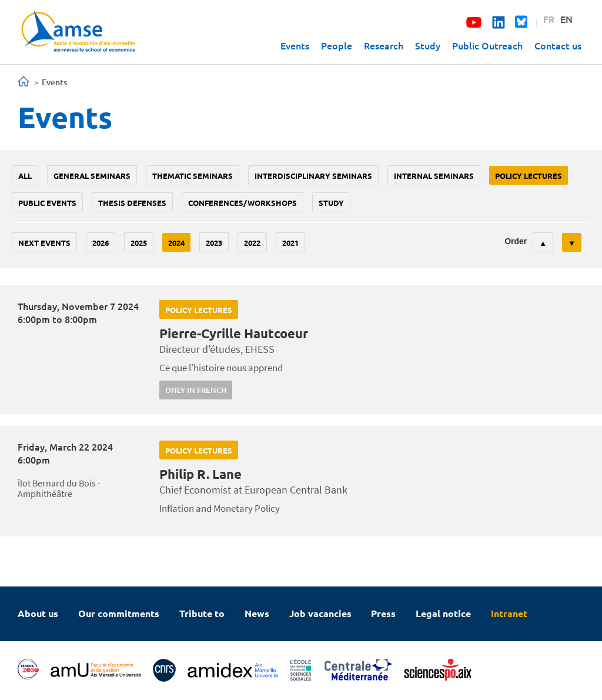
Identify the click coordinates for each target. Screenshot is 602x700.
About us (38, 613)
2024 (176, 243)
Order (516, 241)
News (257, 613)
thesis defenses (132, 203)
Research (384, 45)
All (25, 176)
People (337, 45)
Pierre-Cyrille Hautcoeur (234, 333)
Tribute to (202, 613)
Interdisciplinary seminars (313, 176)
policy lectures (529, 176)
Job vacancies (320, 613)
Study (428, 45)
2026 (101, 243)
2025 (139, 243)
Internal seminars (434, 176)
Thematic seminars (193, 176)
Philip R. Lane (200, 474)
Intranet (509, 613)
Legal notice (443, 613)
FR (549, 19)
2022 (252, 243)
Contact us (558, 45)
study (331, 203)
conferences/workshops (243, 203)
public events (47, 203)
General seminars (92, 176)
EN (566, 19)
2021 (290, 243)
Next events (44, 243)
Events (295, 45)
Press (383, 613)
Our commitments (119, 613)
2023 (214, 243)
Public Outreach (487, 45)
